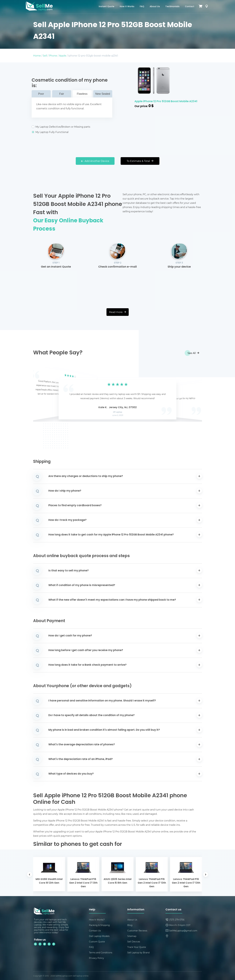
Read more (118, 312)
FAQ (142, 7)
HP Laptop (117, 412)
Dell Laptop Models (99, 936)
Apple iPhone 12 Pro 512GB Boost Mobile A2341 (166, 102)
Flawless (82, 94)
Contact (190, 7)
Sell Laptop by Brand (138, 953)
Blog (130, 925)
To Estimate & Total (140, 161)
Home (37, 56)
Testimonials (172, 7)
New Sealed (103, 94)
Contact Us (95, 931)
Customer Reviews (137, 931)
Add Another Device (95, 161)
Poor (41, 94)
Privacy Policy (97, 958)
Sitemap (132, 936)
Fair (62, 94)
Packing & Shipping (99, 925)
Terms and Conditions (101, 953)
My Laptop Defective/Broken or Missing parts (72, 127)
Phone (53, 56)
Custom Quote (97, 942)
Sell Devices (134, 942)
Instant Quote (106, 7)
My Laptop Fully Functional (72, 132)
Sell (45, 56)
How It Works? (97, 920)
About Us (155, 7)
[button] (40, 394)
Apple (63, 56)
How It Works (127, 7)
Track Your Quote (137, 947)
